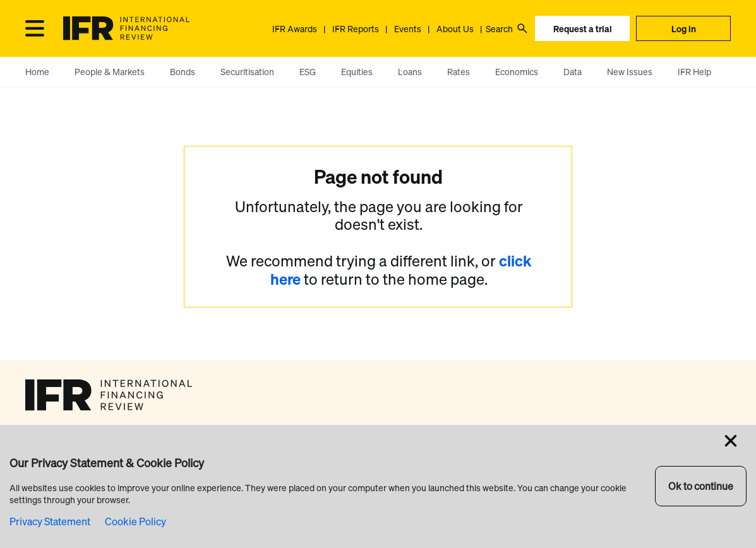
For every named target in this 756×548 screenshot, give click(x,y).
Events (408, 29)
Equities (357, 72)
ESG (308, 72)
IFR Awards (295, 29)
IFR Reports (356, 29)
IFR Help (694, 72)
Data (573, 72)
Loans (410, 72)
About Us (455, 29)
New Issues (630, 72)
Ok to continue (701, 486)
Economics (517, 72)
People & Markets (110, 72)
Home (37, 72)
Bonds (183, 72)
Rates (459, 72)
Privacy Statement (50, 521)
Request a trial (583, 29)
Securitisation (247, 72)
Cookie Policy (135, 521)
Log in (684, 29)
